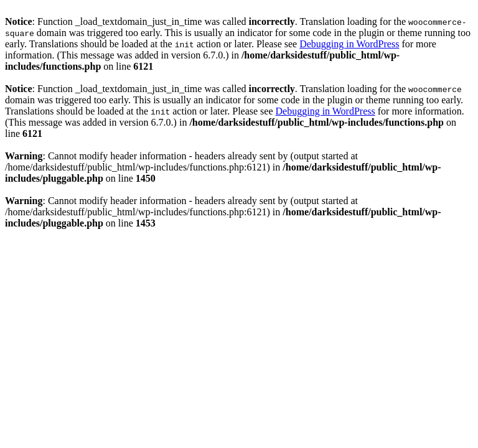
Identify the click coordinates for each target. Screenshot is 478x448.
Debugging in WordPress (349, 44)
